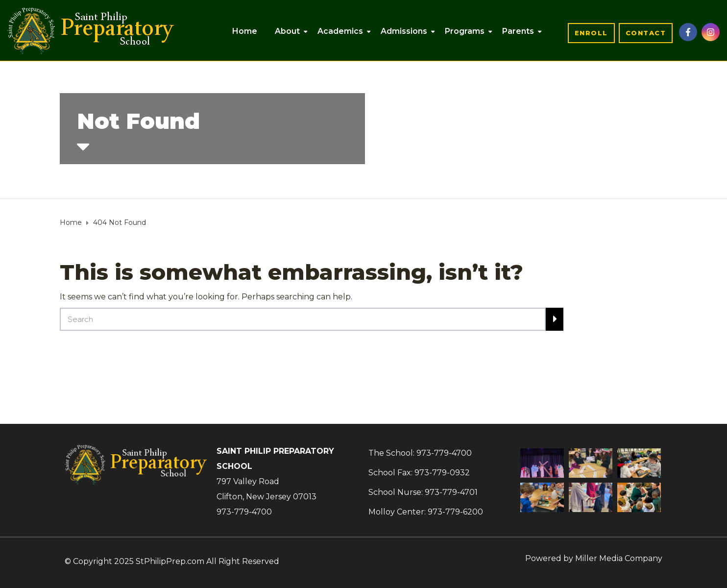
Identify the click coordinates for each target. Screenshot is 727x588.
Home (245, 31)
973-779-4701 (451, 492)
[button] (591, 33)
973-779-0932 (442, 473)
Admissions (404, 31)
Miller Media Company (619, 558)
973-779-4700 (244, 512)
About (287, 31)
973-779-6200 (455, 512)
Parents (518, 31)
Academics (340, 31)
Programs (465, 31)
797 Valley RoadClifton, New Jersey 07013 (267, 489)
